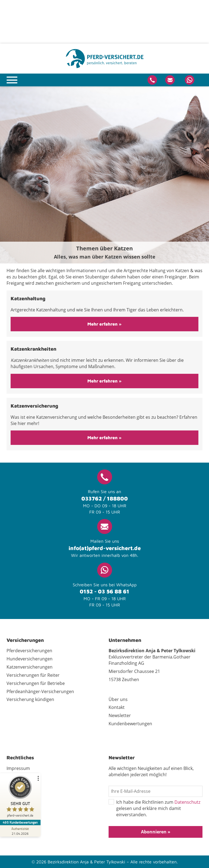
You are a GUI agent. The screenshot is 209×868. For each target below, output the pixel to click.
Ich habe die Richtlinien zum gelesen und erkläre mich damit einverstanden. (154, 808)
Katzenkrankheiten (33, 349)
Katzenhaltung (28, 298)
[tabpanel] (104, 175)
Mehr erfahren (103, 324)
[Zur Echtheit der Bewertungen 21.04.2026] (20, 831)
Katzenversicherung (34, 406)
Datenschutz (187, 802)
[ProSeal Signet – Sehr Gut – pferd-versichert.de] (20, 798)
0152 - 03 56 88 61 (104, 591)
